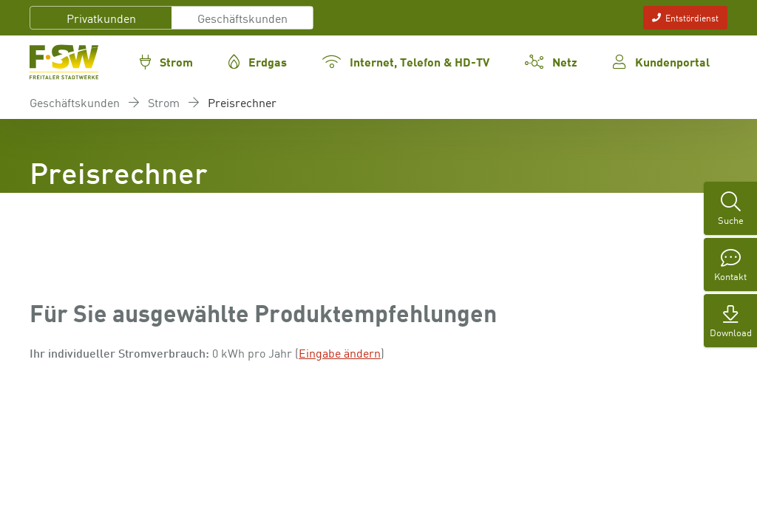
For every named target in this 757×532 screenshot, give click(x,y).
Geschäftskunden (242, 18)
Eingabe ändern (340, 352)
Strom (164, 102)
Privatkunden (101, 18)
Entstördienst (685, 17)
